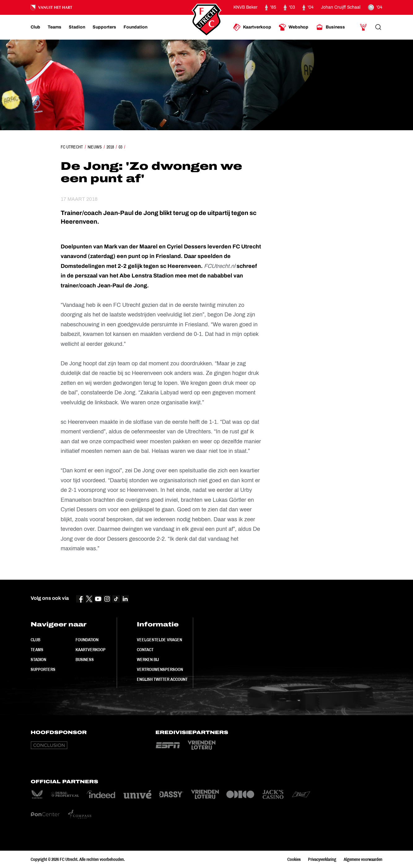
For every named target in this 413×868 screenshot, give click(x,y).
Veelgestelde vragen (159, 640)
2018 (110, 147)
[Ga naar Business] (330, 27)
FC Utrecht (72, 147)
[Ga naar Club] (35, 27)
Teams (37, 650)
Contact (145, 650)
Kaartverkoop (91, 650)
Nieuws (95, 147)
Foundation (87, 640)
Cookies (294, 859)
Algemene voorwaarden (363, 859)
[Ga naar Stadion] (77, 27)
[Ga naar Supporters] (104, 27)
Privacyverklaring (322, 859)
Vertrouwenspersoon (160, 669)
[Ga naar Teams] (54, 27)
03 (120, 147)
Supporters (43, 669)
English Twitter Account (162, 679)
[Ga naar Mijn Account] (363, 27)
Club (35, 640)
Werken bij (148, 660)
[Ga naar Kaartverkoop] (252, 27)
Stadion (38, 660)
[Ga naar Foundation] (135, 27)
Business (85, 660)
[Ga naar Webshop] (293, 27)
